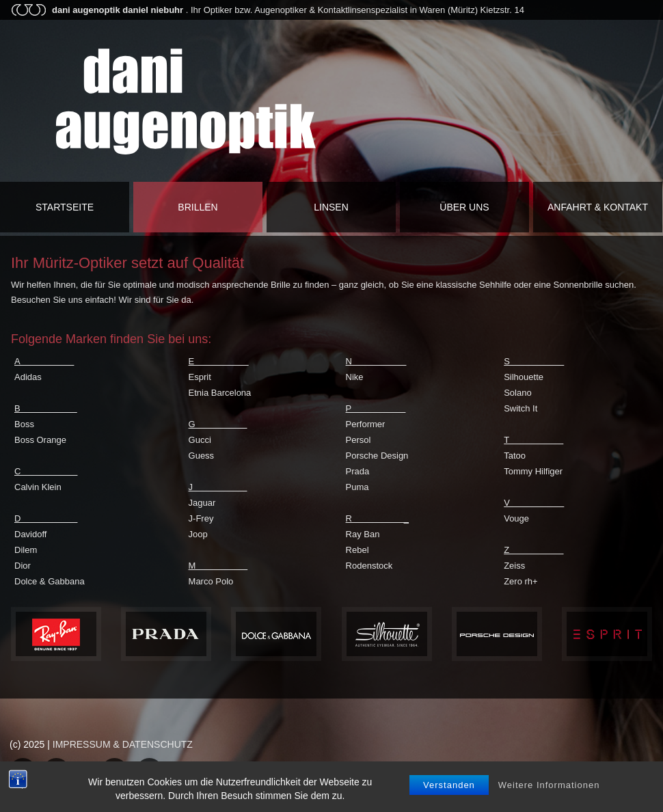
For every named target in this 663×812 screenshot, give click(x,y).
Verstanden (449, 795)
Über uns (464, 207)
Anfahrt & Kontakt (598, 207)
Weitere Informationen (549, 795)
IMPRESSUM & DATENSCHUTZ (123, 744)
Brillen (198, 207)
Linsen (331, 207)
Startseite (65, 207)
